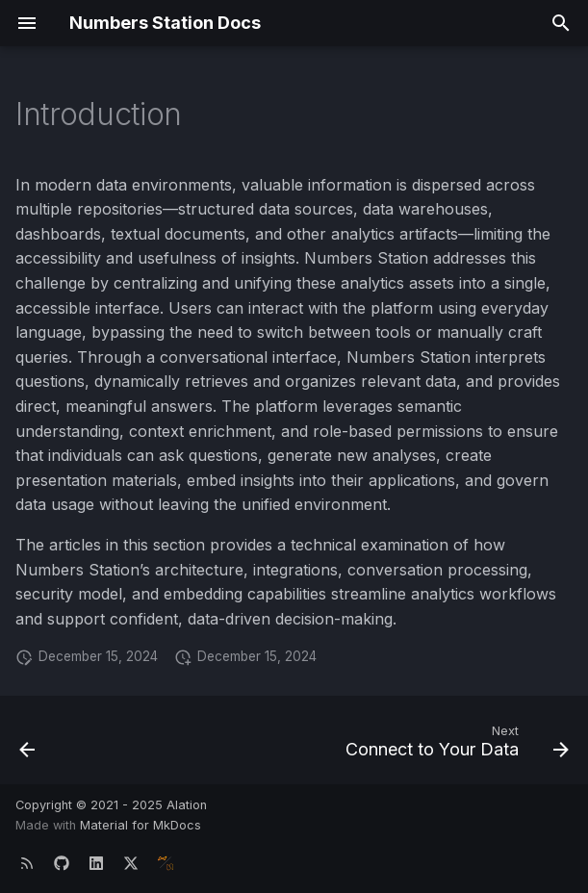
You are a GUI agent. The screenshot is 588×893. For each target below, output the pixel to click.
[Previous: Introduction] (28, 746)
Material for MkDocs (141, 825)
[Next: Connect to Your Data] (454, 746)
